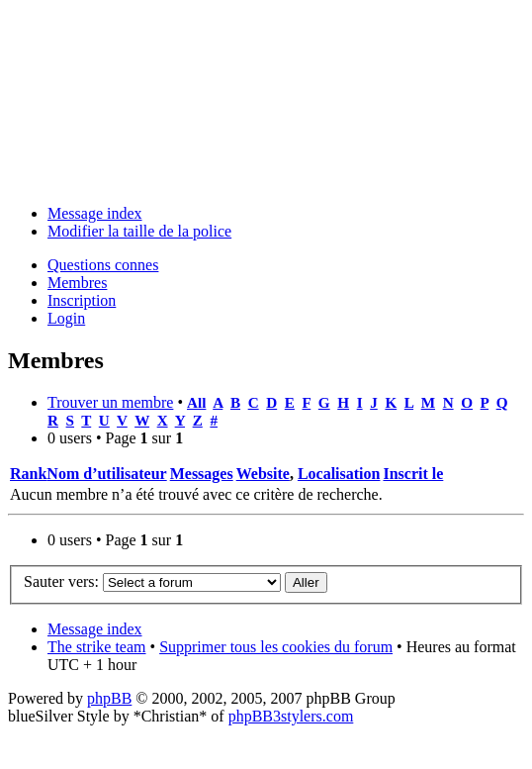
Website (263, 474)
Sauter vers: (61, 581)
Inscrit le (413, 474)
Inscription (82, 300)
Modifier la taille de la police (139, 231)
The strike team (97, 647)
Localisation (339, 474)
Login (66, 318)
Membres (77, 283)
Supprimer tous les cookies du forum (276, 647)
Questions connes (103, 265)
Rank (28, 474)
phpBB (109, 698)
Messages (202, 474)
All (196, 402)
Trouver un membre (110, 402)
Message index (95, 213)
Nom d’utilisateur (106, 474)
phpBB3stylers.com (291, 716)
